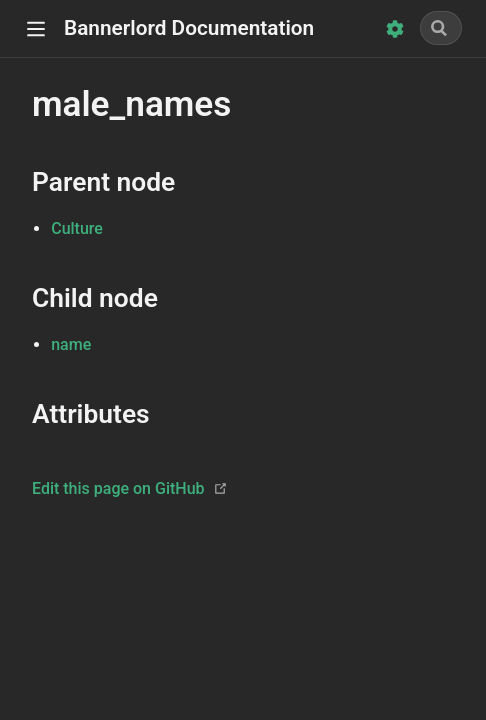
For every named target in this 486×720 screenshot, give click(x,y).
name (71, 344)
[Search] (441, 28)
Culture (77, 228)
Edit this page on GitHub (118, 488)
